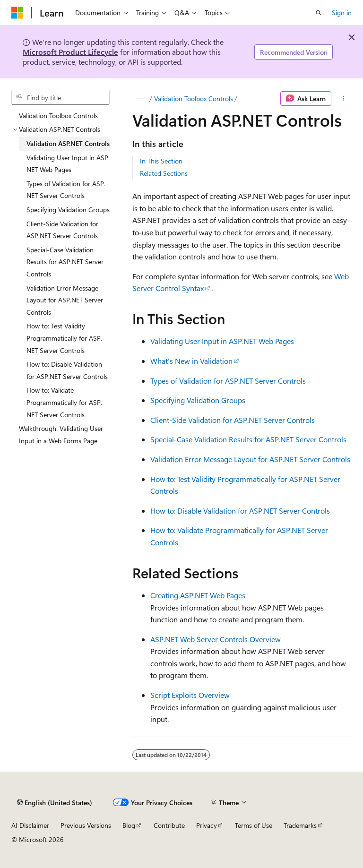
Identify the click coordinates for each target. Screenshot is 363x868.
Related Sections (164, 173)
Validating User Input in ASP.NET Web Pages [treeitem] (68, 164)
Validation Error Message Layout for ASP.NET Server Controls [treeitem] (65, 300)
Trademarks (300, 825)
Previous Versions (86, 825)
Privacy (207, 825)
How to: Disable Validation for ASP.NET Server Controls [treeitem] (67, 370)
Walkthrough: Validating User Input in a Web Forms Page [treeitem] (61, 434)
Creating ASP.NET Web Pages (198, 595)
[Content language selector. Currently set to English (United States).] (55, 802)
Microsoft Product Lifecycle (70, 52)
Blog (129, 825)
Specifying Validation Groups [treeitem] (68, 210)
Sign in (342, 13)
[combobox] (60, 97)
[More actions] (343, 99)
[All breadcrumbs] (141, 99)
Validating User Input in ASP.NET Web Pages (222, 341)
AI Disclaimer (30, 825)
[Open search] (319, 13)
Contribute (169, 825)
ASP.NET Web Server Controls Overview (216, 639)
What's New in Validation (191, 361)
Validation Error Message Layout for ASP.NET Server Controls (250, 459)
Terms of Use (254, 825)
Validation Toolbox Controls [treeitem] (58, 116)
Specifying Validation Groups (198, 400)
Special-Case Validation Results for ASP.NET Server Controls (248, 439)
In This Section (161, 161)
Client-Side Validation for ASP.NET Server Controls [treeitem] (62, 230)
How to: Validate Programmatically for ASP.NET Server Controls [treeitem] (64, 402)
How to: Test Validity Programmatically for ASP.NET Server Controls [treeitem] (64, 338)
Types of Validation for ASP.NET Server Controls (228, 381)
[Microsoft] (17, 13)
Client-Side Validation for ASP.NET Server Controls (233, 420)
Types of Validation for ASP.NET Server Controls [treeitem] (66, 190)
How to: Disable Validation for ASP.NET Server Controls (240, 511)
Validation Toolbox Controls (194, 99)
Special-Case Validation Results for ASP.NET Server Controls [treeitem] (65, 262)
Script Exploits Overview (190, 695)
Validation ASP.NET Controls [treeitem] (68, 143)
